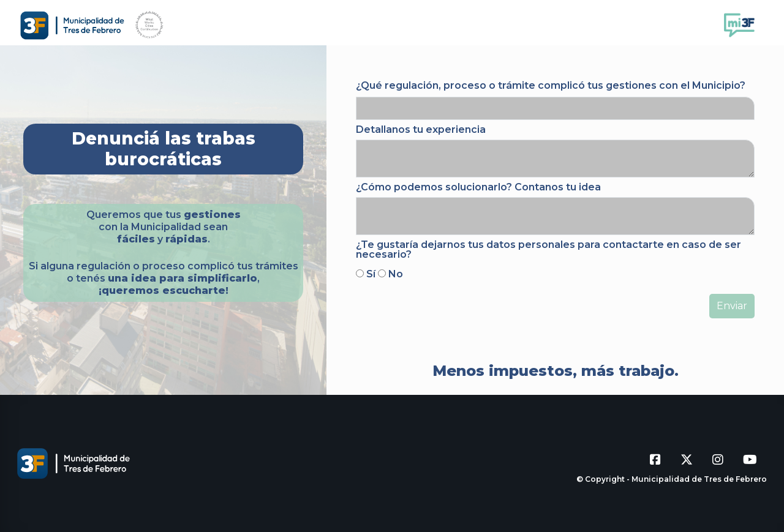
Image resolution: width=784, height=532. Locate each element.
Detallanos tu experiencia (421, 130)
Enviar (732, 306)
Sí (371, 274)
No (396, 274)
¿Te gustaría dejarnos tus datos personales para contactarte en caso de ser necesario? (548, 250)
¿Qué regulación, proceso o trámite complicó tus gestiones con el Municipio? (551, 85)
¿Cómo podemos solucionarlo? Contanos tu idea (478, 187)
